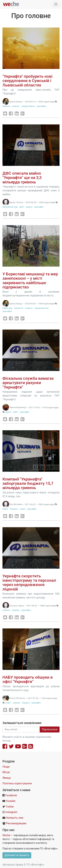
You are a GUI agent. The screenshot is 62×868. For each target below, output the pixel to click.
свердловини (28, 106)
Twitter (10, 807)
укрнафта (41, 106)
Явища (7, 778)
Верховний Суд (10, 207)
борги (5, 509)
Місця (6, 772)
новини (16, 106)
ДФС (22, 207)
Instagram (11, 812)
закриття (19, 308)
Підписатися (50, 729)
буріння (6, 106)
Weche (6, 835)
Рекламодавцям (16, 823)
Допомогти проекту (17, 855)
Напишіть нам (15, 818)
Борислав (7, 308)
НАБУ (8, 703)
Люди (6, 767)
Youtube (11, 801)
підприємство (41, 308)
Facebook (11, 795)
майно (29, 207)
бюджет (14, 509)
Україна (16, 610)
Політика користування (17, 783)
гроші (23, 509)
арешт (8, 412)
